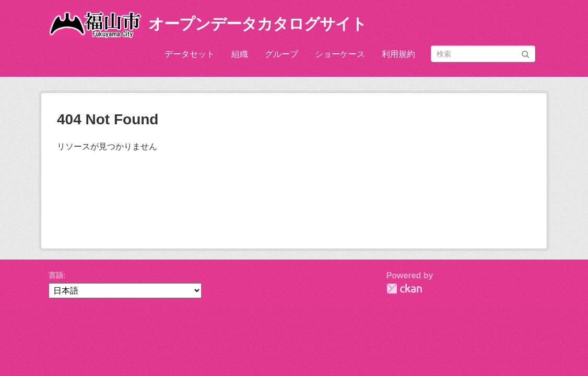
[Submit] (526, 53)
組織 (240, 54)
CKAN (404, 289)
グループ (281, 54)
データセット (190, 54)
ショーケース (340, 54)
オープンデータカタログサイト (257, 24)
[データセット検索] (483, 54)
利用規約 (398, 54)
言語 (56, 275)
